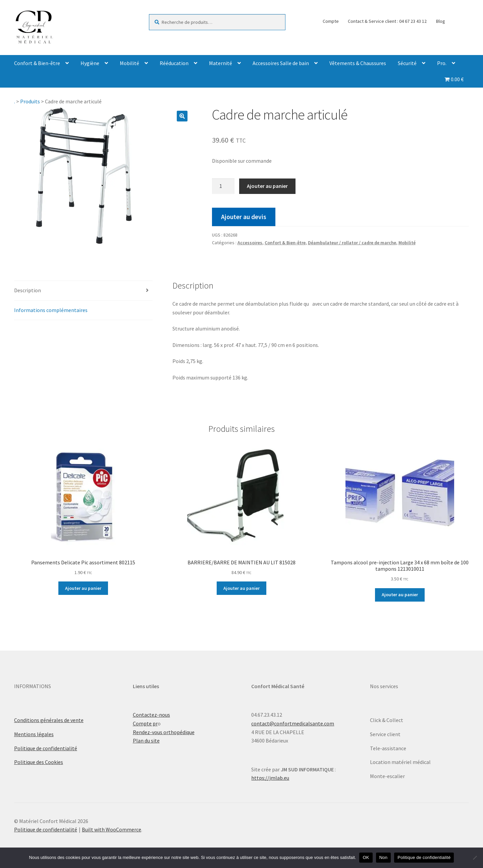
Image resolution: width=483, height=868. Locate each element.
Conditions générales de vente (49, 720)
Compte (331, 21)
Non (384, 857)
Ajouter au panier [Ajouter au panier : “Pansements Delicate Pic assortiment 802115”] (83, 588)
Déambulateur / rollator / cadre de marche (352, 243)
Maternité (221, 63)
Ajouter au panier (267, 186)
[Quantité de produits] (223, 186)
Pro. (442, 63)
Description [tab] (28, 290)
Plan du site (146, 741)
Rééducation (174, 63)
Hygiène (90, 63)
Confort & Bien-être (37, 63)
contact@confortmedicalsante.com (293, 723)
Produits (30, 101)
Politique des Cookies (39, 762)
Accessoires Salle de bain (281, 63)
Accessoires (250, 243)
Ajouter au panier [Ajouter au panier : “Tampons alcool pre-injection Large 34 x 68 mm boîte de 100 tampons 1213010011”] (400, 595)
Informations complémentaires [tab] (51, 310)
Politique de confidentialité (46, 748)
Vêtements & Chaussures (358, 63)
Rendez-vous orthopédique (164, 732)
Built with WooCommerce (112, 829)
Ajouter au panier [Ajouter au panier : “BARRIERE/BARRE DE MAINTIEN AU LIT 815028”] (241, 588)
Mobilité (129, 63)
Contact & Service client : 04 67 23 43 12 (387, 21)
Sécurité (407, 63)
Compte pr (145, 723)
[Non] (475, 858)
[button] (182, 116)
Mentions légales (34, 734)
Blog (441, 21)
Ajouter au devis (244, 217)
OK (366, 857)
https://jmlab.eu (270, 778)
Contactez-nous (151, 715)
